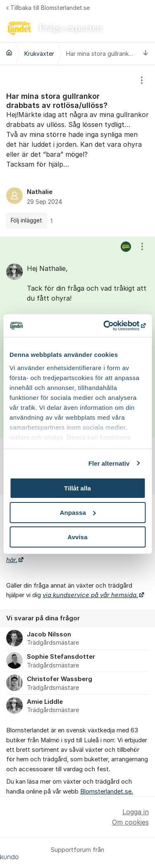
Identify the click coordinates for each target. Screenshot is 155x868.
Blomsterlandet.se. (107, 791)
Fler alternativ (109, 463)
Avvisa (77, 537)
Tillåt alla (77, 488)
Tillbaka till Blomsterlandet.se (48, 8)
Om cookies (130, 822)
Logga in (136, 812)
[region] (77, 151)
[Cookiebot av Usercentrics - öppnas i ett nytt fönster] (110, 325)
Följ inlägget (26, 220)
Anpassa (78, 513)
